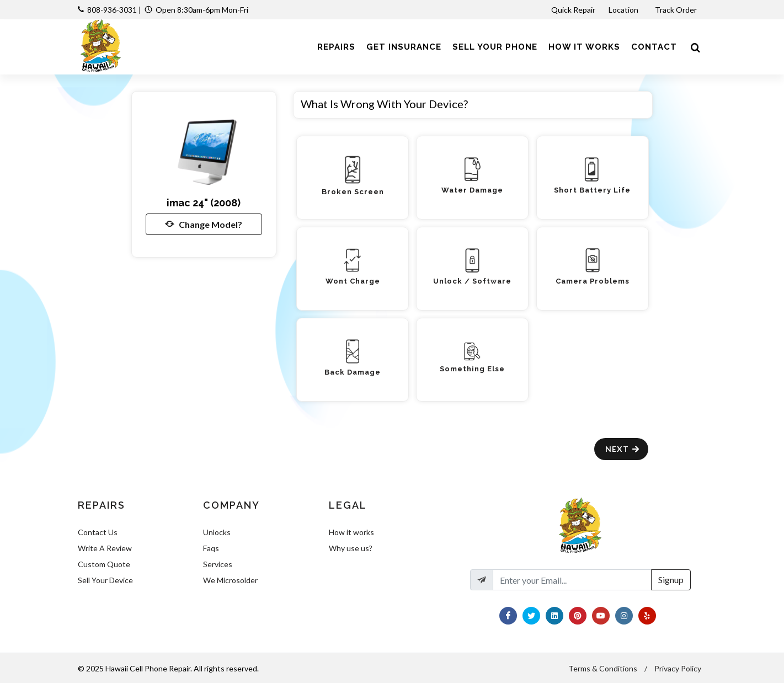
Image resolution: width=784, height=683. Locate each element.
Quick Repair (573, 10)
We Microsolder (230, 580)
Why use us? (351, 548)
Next (623, 449)
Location (624, 10)
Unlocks (217, 532)
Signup (671, 580)
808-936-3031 (112, 10)
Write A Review (105, 548)
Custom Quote (104, 564)
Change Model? (204, 224)
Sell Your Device (105, 580)
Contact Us (98, 532)
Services (218, 564)
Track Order (677, 10)
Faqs (211, 548)
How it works (351, 532)
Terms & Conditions (603, 668)
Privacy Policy (678, 668)
